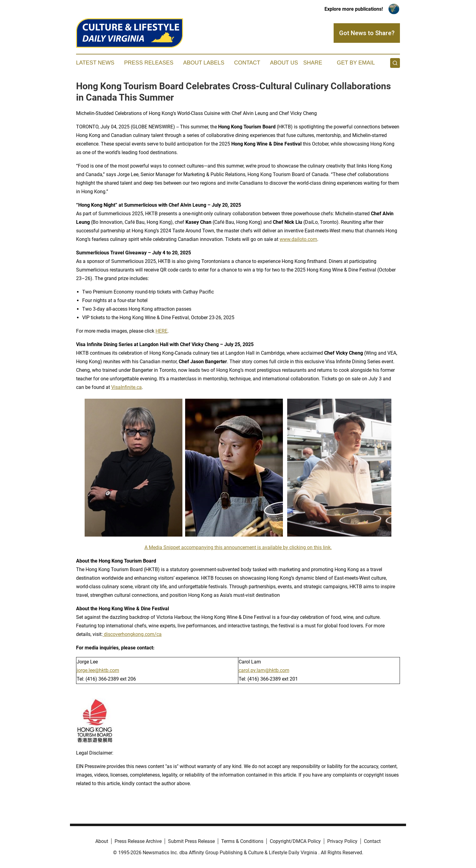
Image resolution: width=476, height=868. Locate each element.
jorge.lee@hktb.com (98, 670)
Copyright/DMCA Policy (295, 841)
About (102, 841)
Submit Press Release (191, 841)
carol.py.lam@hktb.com (264, 670)
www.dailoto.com (298, 239)
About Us (284, 63)
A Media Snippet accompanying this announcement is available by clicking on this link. (238, 547)
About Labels (204, 63)
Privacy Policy (342, 841)
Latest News (95, 63)
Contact (247, 63)
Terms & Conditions (242, 841)
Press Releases (149, 63)
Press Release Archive (138, 841)
